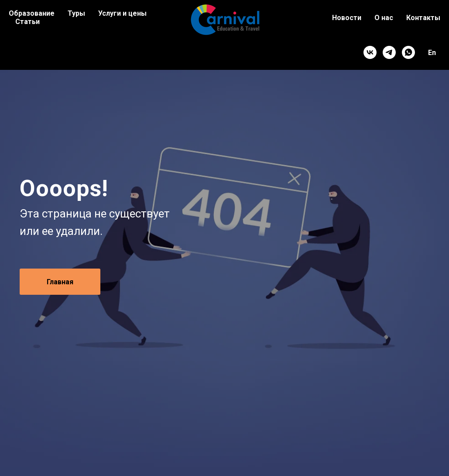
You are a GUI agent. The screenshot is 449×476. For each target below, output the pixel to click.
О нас (384, 18)
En (432, 53)
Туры (76, 13)
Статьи (27, 22)
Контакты (423, 18)
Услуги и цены (122, 13)
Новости (347, 18)
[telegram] (389, 52)
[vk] (370, 52)
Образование (32, 13)
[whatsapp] (408, 52)
